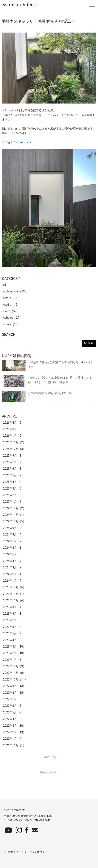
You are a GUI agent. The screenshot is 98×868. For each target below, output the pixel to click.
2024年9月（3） (14, 528)
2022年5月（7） (14, 712)
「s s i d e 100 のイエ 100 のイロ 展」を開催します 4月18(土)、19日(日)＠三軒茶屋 (48, 380)
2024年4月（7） (14, 561)
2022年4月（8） (14, 719)
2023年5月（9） (14, 633)
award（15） (12, 298)
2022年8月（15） (14, 693)
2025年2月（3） (14, 495)
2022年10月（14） (15, 679)
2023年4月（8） (14, 640)
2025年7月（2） (14, 462)
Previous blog (49, 772)
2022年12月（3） (14, 666)
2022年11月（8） (14, 673)
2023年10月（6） (14, 600)
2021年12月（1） (14, 745)
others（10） (12, 324)
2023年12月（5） (14, 587)
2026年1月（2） (14, 436)
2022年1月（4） (14, 739)
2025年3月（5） (14, 489)
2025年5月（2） (14, 475)
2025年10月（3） (14, 449)
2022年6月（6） (14, 706)
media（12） (12, 305)
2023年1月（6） (14, 660)
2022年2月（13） (14, 732)
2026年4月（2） (14, 423)
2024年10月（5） (14, 521)
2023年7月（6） (14, 620)
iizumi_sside (24, 142)
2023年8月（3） (14, 614)
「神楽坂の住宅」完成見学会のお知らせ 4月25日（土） (47, 365)
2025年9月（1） (14, 456)
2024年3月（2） (14, 567)
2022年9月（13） (14, 686)
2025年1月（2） (14, 502)
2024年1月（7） (14, 581)
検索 (89, 343)
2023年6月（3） (14, 627)
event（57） (11, 311)
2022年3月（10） (14, 726)
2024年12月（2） (14, 508)
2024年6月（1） (14, 548)
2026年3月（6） (14, 429)
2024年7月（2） (14, 541)
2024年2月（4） (14, 574)
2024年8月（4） (14, 534)
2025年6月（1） (14, 469)
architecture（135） (16, 291)
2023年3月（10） (14, 647)
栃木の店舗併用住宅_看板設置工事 (37, 393)
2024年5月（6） (14, 554)
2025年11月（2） (14, 442)
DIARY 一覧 (49, 757)
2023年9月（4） (14, 607)
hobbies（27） (13, 318)
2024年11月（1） (14, 515)
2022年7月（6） (14, 699)
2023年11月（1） (14, 594)
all (4, 285)
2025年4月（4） (14, 482)
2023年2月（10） (14, 653)
